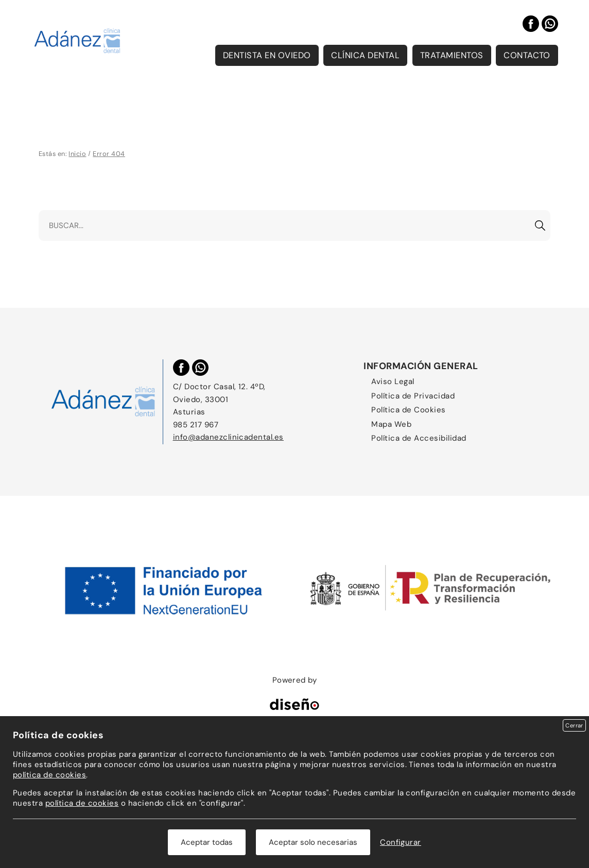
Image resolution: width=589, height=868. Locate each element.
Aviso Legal (393, 381)
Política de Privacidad (413, 396)
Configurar (401, 842)
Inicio (77, 154)
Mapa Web (391, 424)
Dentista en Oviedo (267, 55)
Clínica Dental (365, 55)
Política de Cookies (408, 410)
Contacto (527, 55)
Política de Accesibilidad (419, 438)
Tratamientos (452, 55)
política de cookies (49, 775)
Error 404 (109, 154)
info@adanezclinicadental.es (228, 437)
